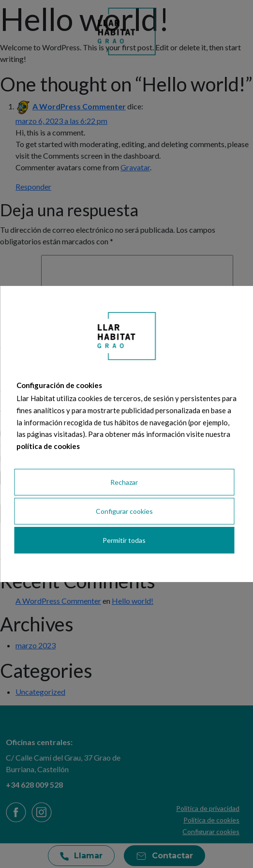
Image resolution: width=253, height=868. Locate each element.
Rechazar (124, 482)
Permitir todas (124, 540)
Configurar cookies (124, 511)
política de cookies (48, 446)
